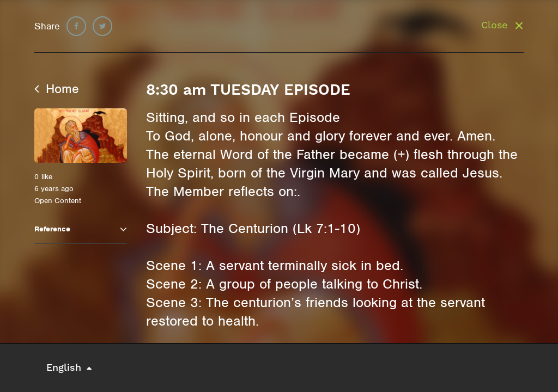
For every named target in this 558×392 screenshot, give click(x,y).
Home (57, 89)
